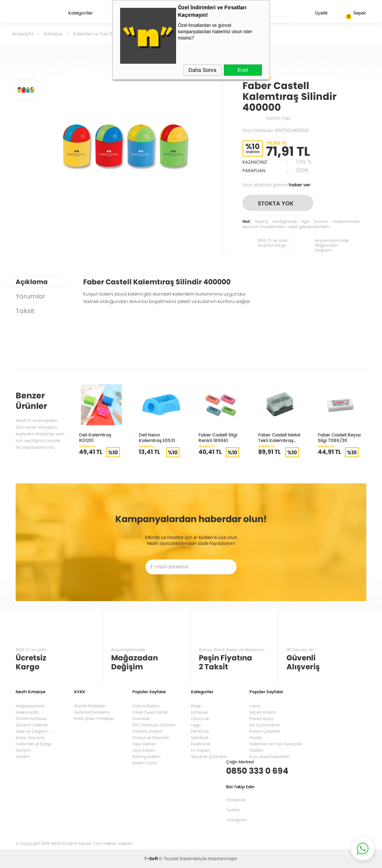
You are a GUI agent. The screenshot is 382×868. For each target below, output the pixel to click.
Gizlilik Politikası (31, 719)
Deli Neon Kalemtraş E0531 (157, 437)
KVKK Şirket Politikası (94, 719)
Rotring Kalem (146, 757)
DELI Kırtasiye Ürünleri (154, 725)
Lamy (255, 706)
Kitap (196, 706)
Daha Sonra (202, 70)
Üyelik (315, 14)
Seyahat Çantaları (209, 757)
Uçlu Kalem (144, 750)
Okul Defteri (144, 744)
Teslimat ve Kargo (34, 744)
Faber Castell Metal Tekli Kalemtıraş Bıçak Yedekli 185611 (280, 437)
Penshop (200, 731)
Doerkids (141, 719)
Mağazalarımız (30, 706)
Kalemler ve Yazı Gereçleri (276, 744)
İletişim (23, 750)
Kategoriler (81, 13)
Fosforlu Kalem (147, 731)
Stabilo (256, 750)
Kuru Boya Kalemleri (270, 757)
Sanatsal (200, 738)
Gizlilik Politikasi (90, 706)
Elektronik (201, 744)
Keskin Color (145, 763)
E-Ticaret (169, 858)
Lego (196, 725)
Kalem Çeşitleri (265, 731)
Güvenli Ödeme (32, 725)
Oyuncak (200, 719)
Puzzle (256, 738)
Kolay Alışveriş (30, 738)
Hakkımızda (27, 712)
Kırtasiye (200, 712)
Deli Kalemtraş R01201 (95, 437)
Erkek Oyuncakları (150, 712)
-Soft (152, 858)
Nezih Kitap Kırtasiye (37, 13)
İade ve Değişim (32, 731)
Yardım (23, 757)
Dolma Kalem (146, 706)
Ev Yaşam (201, 750)
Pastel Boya (261, 719)
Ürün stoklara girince (276, 185)
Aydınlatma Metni (92, 712)
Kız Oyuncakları (265, 725)
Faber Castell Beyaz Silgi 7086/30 (339, 437)
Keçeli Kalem (263, 712)
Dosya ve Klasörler (151, 738)
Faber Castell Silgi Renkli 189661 (218, 437)
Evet (243, 70)
